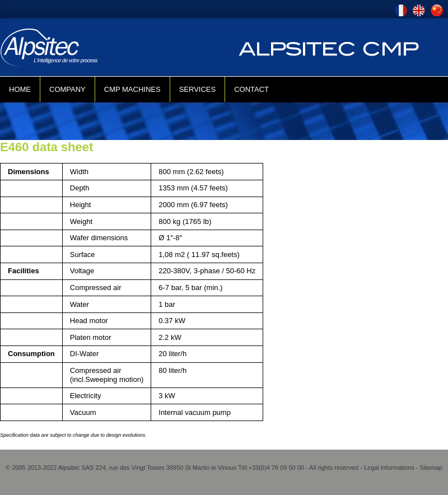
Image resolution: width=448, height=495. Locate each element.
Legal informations (389, 468)
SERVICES (198, 89)
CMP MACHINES (132, 89)
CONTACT (251, 89)
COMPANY (67, 89)
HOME (20, 89)
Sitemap (431, 468)
